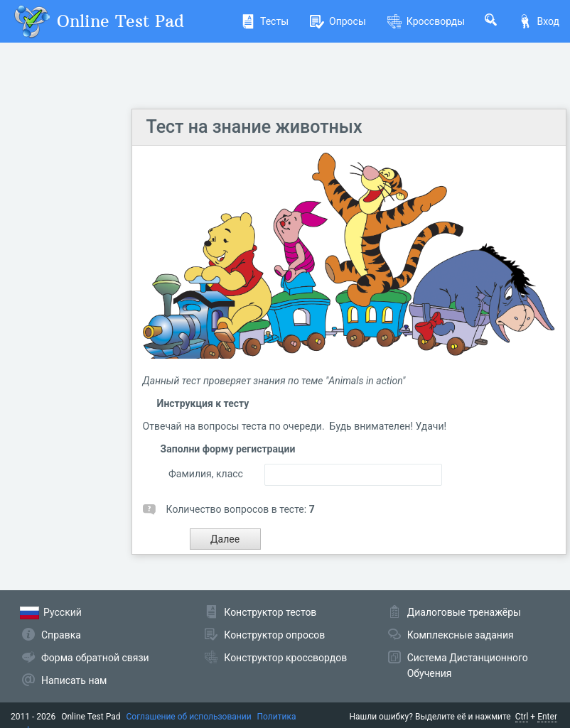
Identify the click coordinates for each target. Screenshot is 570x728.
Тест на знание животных (254, 127)
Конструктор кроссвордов (285, 658)
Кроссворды (426, 21)
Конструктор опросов (274, 635)
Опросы (338, 21)
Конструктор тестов (270, 612)
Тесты (265, 21)
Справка (61, 635)
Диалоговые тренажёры (464, 612)
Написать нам (74, 680)
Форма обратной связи (95, 658)
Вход (539, 21)
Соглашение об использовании (189, 717)
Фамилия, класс (206, 474)
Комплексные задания (461, 635)
